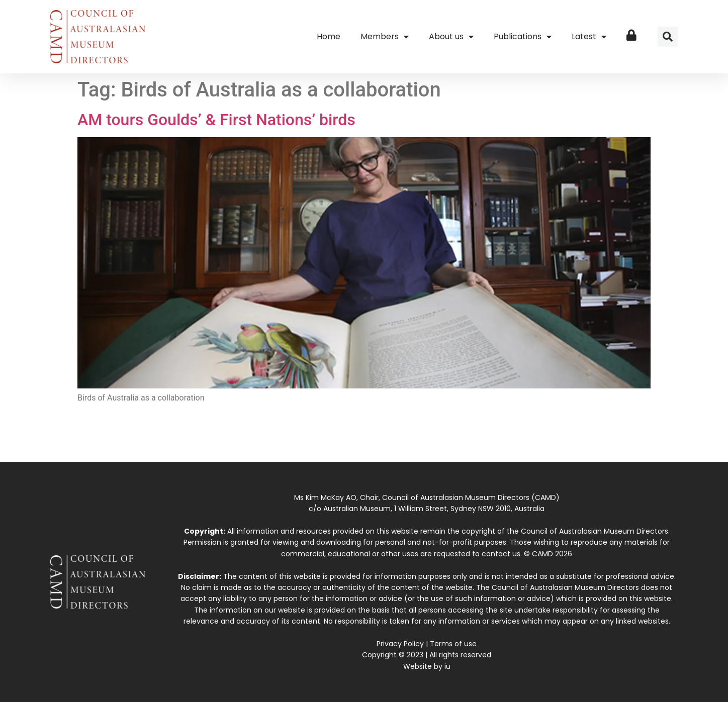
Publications (523, 37)
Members (385, 37)
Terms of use (453, 644)
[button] (668, 37)
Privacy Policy (400, 644)
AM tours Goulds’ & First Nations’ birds (216, 120)
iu (447, 666)
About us (451, 37)
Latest (589, 37)
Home (329, 36)
